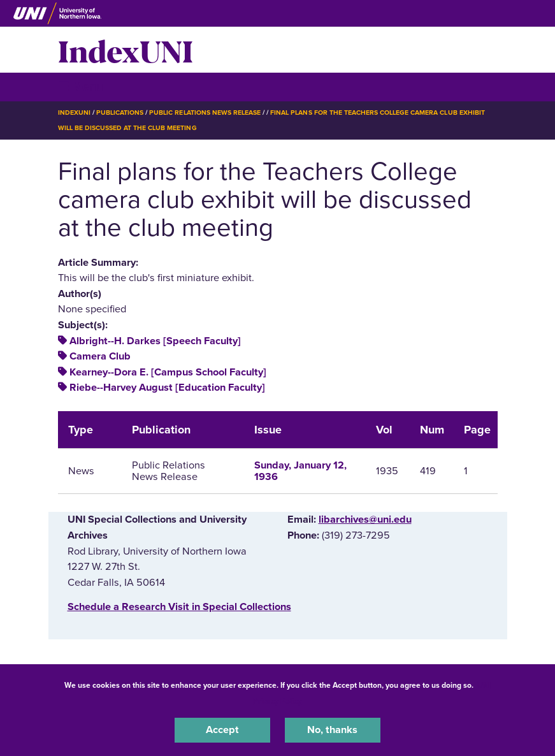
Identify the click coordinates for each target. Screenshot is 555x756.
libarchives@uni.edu (365, 520)
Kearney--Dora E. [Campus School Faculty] (168, 372)
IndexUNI (126, 50)
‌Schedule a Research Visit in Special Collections (179, 607)
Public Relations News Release (205, 113)
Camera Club (100, 356)
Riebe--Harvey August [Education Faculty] (167, 388)
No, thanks (332, 730)
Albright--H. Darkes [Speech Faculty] (155, 341)
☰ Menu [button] (81, 86)
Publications (120, 113)
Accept (222, 730)
